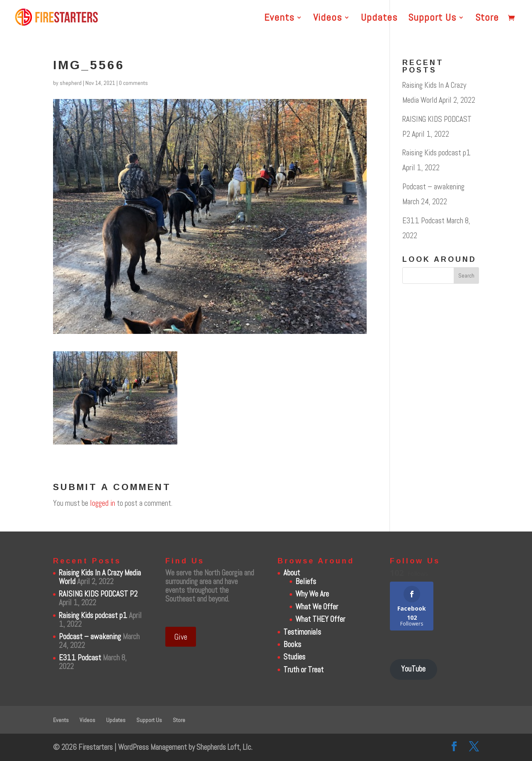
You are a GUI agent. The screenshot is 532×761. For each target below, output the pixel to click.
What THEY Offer (320, 619)
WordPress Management (152, 747)
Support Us (432, 19)
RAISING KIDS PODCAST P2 (98, 594)
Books (292, 644)
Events (279, 19)
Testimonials (302, 632)
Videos (328, 19)
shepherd (71, 83)
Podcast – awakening (433, 187)
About (292, 573)
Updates (379, 19)
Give (181, 637)
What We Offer (317, 607)
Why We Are (312, 594)
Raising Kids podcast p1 (436, 153)
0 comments (133, 83)
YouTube (413, 669)
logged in (103, 503)
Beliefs (306, 581)
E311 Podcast (423, 221)
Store (487, 19)
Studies (294, 657)
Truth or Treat (303, 670)
